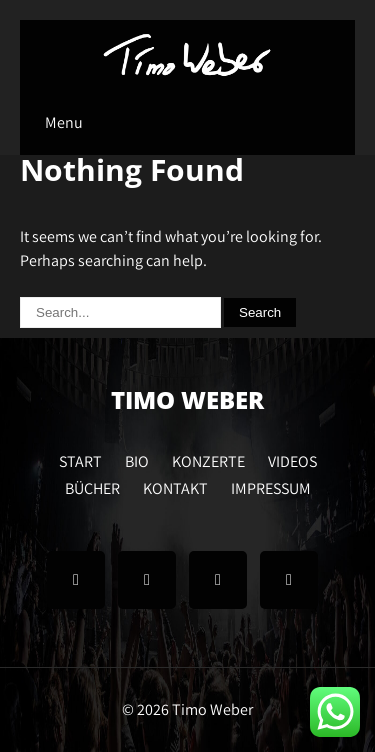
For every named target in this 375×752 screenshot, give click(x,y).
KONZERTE (208, 459)
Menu (64, 122)
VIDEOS (292, 459)
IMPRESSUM (271, 486)
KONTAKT (175, 486)
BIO (137, 459)
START (80, 459)
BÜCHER (92, 486)
